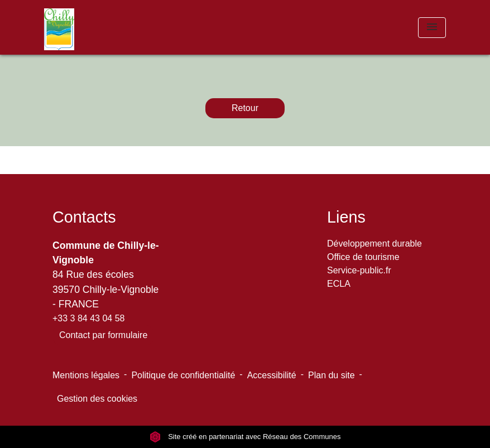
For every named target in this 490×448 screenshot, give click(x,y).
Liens (346, 217)
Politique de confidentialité (183, 375)
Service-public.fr (359, 270)
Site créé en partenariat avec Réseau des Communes (245, 437)
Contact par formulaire (103, 335)
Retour (245, 108)
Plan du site (332, 375)
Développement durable (374, 244)
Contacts (84, 217)
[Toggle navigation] (432, 28)
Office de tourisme (363, 257)
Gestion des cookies (97, 399)
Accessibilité (272, 375)
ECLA (339, 284)
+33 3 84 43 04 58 (88, 318)
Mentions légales (86, 375)
